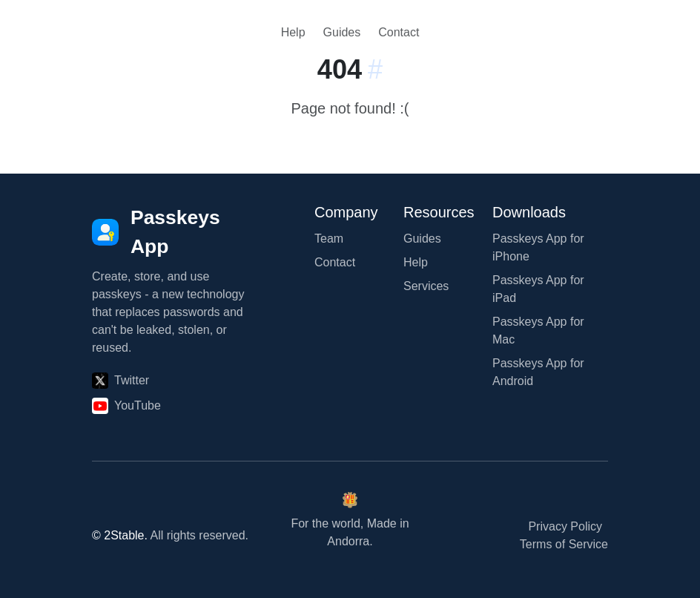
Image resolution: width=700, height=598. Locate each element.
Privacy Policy (565, 526)
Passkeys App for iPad (538, 289)
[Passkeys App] (172, 233)
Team (329, 239)
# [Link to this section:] (375, 69)
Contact (399, 32)
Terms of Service (564, 544)
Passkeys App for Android (538, 372)
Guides (342, 32)
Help (293, 32)
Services (426, 286)
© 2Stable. (120, 535)
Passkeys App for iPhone (538, 247)
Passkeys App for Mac (538, 331)
